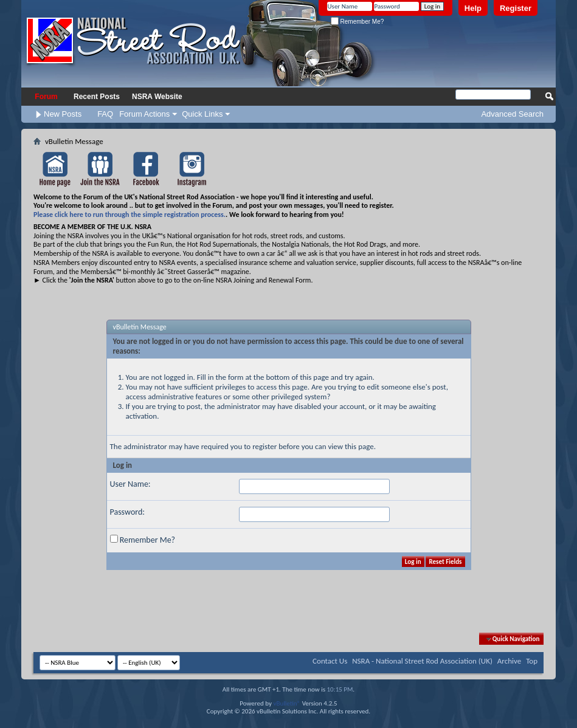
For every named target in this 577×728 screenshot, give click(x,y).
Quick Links (202, 114)
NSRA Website (157, 97)
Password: (128, 512)
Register (516, 8)
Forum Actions (144, 114)
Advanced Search (512, 114)
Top (532, 661)
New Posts (63, 114)
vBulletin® (287, 703)
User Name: (130, 484)
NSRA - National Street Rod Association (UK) (422, 661)
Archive (509, 661)
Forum (46, 97)
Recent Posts (97, 97)
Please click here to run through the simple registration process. (130, 215)
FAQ (105, 114)
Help (473, 8)
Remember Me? (357, 22)
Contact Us (330, 661)
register (264, 446)
